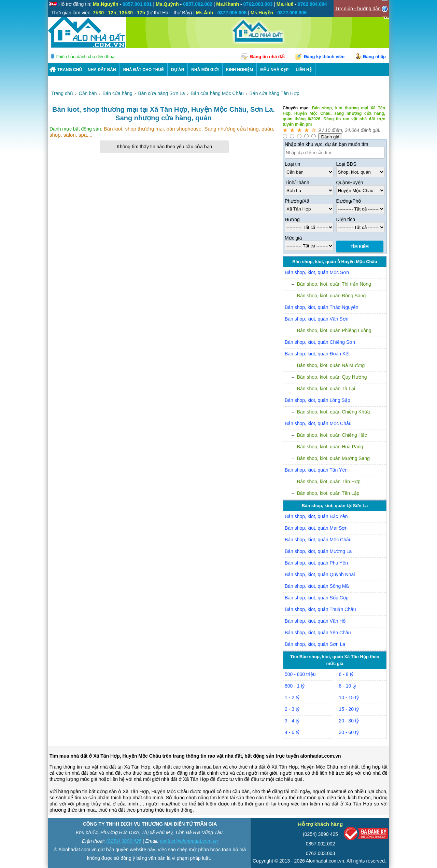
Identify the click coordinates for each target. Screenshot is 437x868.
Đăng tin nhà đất (267, 57)
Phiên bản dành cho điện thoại (86, 57)
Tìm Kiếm (360, 247)
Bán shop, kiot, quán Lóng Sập (318, 400)
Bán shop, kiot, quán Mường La (318, 551)
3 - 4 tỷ (292, 721)
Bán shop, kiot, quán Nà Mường (331, 365)
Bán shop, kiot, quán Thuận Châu (320, 609)
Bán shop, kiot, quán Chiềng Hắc (332, 435)
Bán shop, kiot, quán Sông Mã (317, 586)
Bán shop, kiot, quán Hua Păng (330, 447)
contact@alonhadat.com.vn (189, 841)
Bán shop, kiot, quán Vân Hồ (315, 621)
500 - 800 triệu (300, 674)
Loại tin (292, 164)
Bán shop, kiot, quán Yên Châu (318, 633)
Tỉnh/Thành (297, 182)
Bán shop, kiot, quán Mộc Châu (318, 423)
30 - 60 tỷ (349, 732)
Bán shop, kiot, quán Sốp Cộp (316, 598)
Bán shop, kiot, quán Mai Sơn (316, 528)
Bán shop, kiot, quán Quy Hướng (332, 377)
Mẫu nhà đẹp (274, 70)
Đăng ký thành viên (324, 57)
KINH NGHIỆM (240, 70)
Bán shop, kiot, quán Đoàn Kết (317, 354)
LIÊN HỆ (304, 70)
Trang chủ (70, 70)
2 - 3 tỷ (292, 709)
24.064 (352, 130)
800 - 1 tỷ (295, 686)
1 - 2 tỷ (292, 697)
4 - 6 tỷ (292, 732)
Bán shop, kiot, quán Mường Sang (333, 458)
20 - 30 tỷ (349, 721)
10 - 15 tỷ (349, 697)
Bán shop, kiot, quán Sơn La (315, 644)
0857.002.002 (321, 844)
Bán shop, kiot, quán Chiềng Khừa (334, 412)
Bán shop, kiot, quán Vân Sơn (316, 319)
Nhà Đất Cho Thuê (144, 70)
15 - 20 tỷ (349, 709)
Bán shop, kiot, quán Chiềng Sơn (320, 342)
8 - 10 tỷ (348, 686)
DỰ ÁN (178, 70)
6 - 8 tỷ (346, 674)
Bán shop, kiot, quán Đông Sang (332, 296)
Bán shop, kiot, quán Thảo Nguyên (322, 307)
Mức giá (293, 238)
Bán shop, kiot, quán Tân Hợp (329, 482)
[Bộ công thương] (366, 835)
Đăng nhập (374, 57)
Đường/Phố (349, 201)
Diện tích (346, 219)
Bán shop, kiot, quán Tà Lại (326, 389)
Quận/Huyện (350, 182)
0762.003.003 (321, 853)
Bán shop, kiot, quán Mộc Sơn (317, 272)
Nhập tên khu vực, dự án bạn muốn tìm (326, 144)
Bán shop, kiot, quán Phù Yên (316, 563)
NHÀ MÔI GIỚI (205, 70)
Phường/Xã (297, 201)
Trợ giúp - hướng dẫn (358, 9)
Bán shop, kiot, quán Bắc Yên (316, 516)
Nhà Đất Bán (102, 70)
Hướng (292, 219)
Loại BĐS (346, 164)
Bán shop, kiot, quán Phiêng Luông (334, 330)
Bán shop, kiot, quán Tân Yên (316, 470)
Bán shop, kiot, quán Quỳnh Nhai (320, 574)
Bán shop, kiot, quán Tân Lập (328, 493)
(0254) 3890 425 (124, 841)
